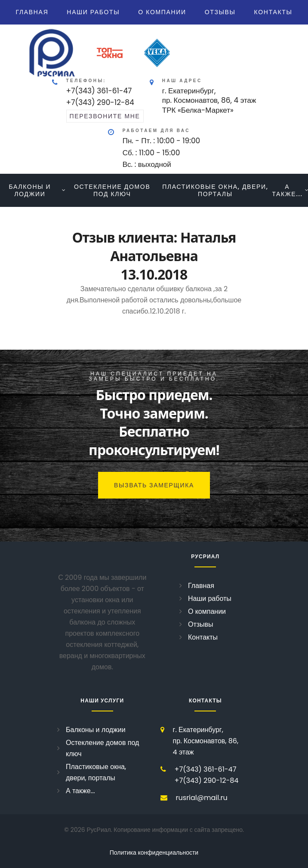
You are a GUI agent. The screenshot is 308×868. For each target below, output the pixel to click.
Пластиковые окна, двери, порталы (215, 190)
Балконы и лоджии (30, 190)
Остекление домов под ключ (112, 190)
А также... (287, 190)
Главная (32, 12)
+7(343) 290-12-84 (100, 102)
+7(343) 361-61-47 (99, 91)
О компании (162, 12)
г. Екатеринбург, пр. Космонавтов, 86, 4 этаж (206, 741)
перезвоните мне (105, 116)
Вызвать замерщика (154, 485)
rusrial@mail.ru (202, 798)
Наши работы (93, 12)
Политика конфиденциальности (154, 853)
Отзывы (220, 12)
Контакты (273, 12)
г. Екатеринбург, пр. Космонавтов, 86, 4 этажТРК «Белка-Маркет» (209, 100)
